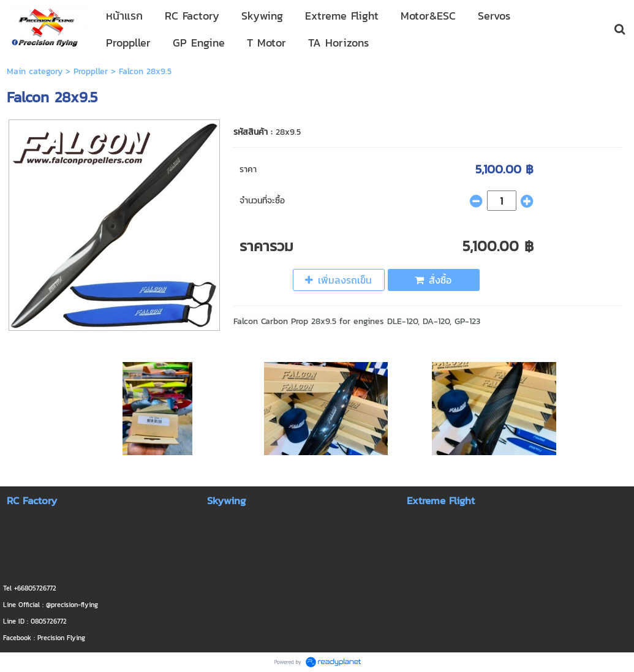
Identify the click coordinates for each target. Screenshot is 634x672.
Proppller (91, 71)
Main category (35, 71)
